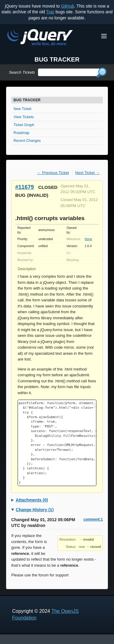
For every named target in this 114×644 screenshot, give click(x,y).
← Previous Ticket (53, 173)
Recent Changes (27, 141)
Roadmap (22, 133)
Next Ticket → (87, 173)
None (88, 239)
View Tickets (24, 117)
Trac (50, 12)
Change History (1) (35, 510)
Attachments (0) (32, 500)
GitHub (67, 6)
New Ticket (23, 109)
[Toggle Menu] (104, 36)
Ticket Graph (24, 125)
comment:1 (93, 519)
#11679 (24, 187)
